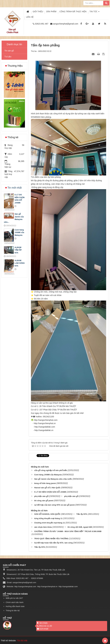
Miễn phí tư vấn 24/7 (14, 598)
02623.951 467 (42, 24)
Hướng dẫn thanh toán (15, 606)
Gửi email (43, 629)
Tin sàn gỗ (9, 51)
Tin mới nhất (15, 188)
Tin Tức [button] (94, 12)
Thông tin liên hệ (13, 611)
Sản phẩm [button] (51, 11)
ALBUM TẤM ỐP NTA (18, 250)
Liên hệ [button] (30, 17)
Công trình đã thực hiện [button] (73, 11)
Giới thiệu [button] (38, 11)
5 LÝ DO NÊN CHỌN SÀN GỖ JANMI (20, 199)
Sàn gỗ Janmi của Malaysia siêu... (14, 218)
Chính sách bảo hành (15, 602)
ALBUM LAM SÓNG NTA (20, 263)
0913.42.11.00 (44, 626)
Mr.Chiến (44, 623)
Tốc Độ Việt (22, 641)
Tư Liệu (8, 57)
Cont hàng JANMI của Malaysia (19, 232)
